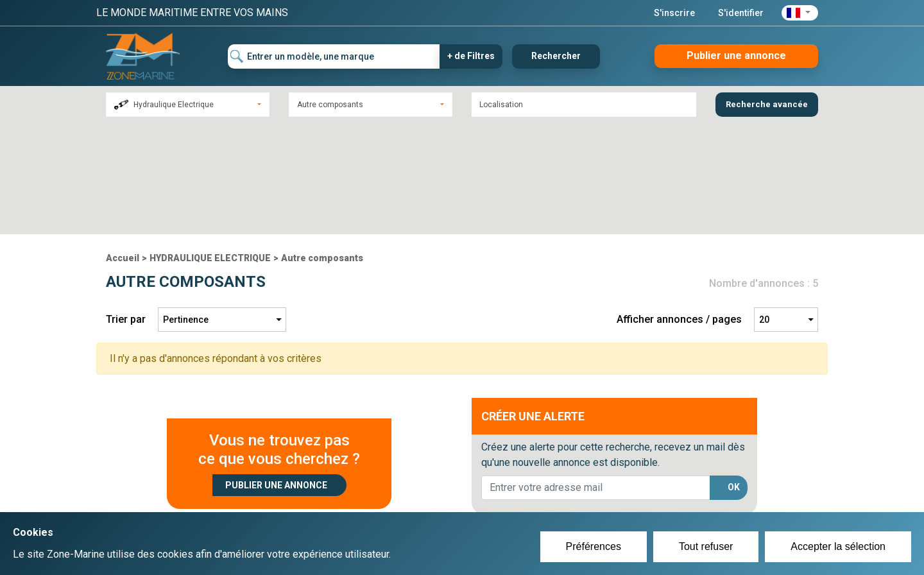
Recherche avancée (767, 104)
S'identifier (741, 13)
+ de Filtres (471, 56)
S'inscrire (674, 13)
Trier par (126, 208)
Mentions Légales (648, 501)
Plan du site (634, 485)
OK (734, 376)
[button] (800, 13)
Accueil (123, 147)
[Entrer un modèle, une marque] (334, 56)
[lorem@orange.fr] (596, 377)
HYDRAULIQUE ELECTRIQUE (210, 147)
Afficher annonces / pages (679, 208)
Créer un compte (402, 485)
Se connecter (394, 501)
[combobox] (188, 105)
